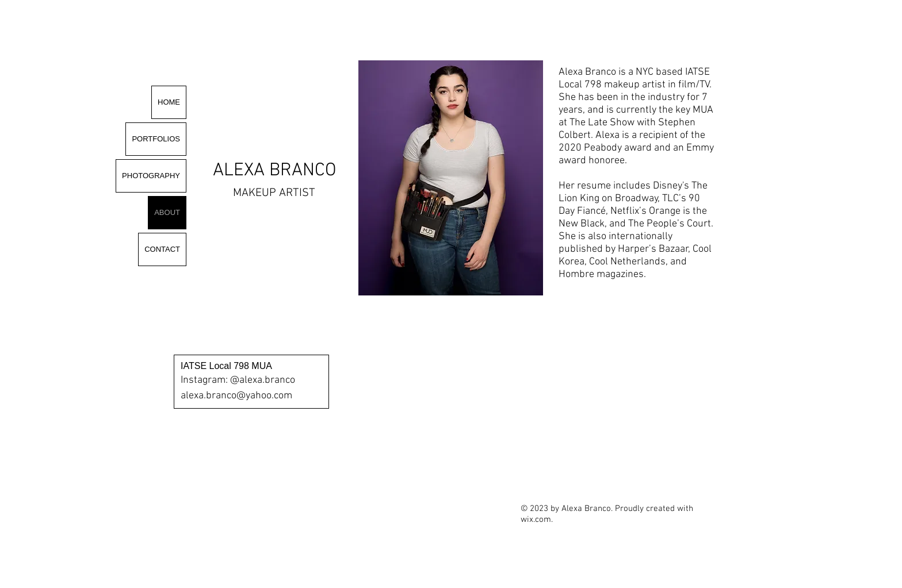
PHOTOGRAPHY (151, 176)
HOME (169, 102)
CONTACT (162, 249)
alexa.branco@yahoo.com (236, 396)
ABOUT (167, 212)
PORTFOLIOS (156, 139)
